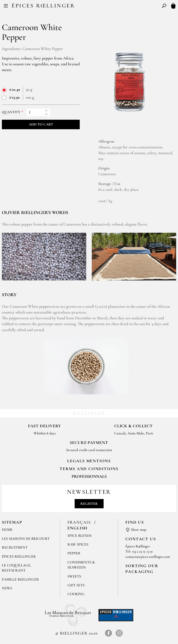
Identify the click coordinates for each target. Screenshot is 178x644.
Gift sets (76, 585)
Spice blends (79, 536)
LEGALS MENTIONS (89, 461)
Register (89, 504)
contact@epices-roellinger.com (148, 557)
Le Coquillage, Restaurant (17, 568)
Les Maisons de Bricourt (26, 539)
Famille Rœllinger (20, 579)
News (7, 588)
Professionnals (89, 476)
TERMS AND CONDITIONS (89, 469)
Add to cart (41, 124)
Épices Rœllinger (43, 6)
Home (7, 530)
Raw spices (78, 544)
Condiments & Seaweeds (81, 565)
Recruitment (15, 547)
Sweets (74, 576)
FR (85, 6)
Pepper (74, 553)
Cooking (76, 594)
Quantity (11, 112)
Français (80, 522)
